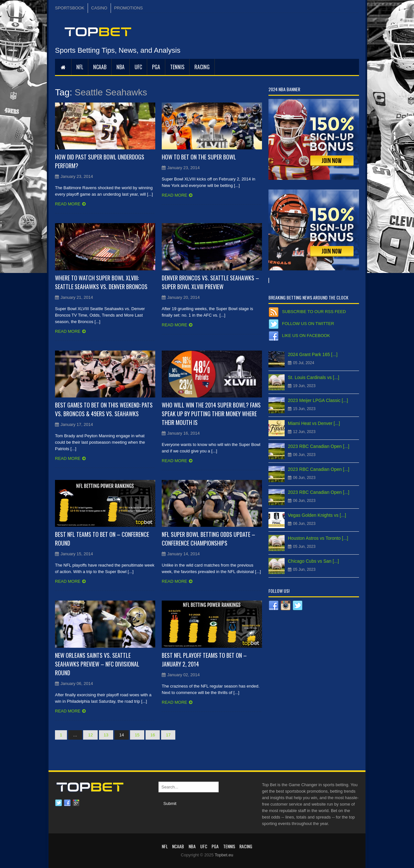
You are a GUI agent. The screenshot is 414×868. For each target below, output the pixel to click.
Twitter (59, 803)
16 (153, 735)
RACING (202, 67)
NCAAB (100, 67)
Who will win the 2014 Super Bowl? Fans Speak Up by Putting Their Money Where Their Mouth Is (211, 414)
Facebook (67, 803)
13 (106, 735)
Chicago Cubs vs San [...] (313, 561)
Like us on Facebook (306, 336)
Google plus (76, 803)
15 (137, 735)
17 (168, 735)
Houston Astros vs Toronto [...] (318, 538)
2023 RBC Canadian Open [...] (319, 446)
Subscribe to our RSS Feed (314, 312)
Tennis (177, 67)
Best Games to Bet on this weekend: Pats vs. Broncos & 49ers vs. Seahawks (104, 409)
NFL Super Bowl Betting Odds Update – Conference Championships (208, 539)
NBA (120, 67)
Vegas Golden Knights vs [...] (317, 515)
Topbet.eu (224, 855)
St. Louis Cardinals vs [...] (314, 377)
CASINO (99, 8)
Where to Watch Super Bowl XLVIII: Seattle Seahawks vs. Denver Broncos (101, 282)
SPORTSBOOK (70, 8)
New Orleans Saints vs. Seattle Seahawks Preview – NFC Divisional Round (97, 664)
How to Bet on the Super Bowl (199, 157)
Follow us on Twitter (308, 324)
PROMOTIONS (129, 8)
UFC (138, 67)
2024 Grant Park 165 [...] (313, 354)
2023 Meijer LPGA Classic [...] (318, 400)
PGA (156, 67)
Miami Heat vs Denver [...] (314, 423)
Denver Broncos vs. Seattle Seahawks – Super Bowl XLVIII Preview (210, 282)
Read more (68, 204)
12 (90, 735)
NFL (80, 67)
